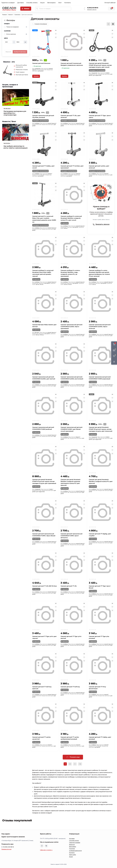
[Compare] (56, 37)
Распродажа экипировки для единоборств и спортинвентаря (15, 113)
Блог (60, 3)
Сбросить (8, 52)
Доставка (20, 3)
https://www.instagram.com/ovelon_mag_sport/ (42, 846)
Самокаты (17, 15)
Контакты (68, 3)
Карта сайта (72, 855)
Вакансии (72, 845)
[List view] (108, 24)
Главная (4, 15)
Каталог (11, 15)
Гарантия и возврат (8, 3)
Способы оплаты (32, 3)
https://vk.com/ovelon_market (46, 846)
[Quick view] (56, 30)
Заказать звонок (92, 10)
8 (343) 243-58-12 (93, 8)
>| (80, 764)
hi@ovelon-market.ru (46, 850)
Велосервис (52, 3)
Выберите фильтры (20, 52)
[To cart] (36, 76)
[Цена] (8, 42)
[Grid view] (113, 24)
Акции (42, 3)
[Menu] (26, 9)
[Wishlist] (56, 34)
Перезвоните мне (6, 849)
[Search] (37, 9)
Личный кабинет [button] (110, 3)
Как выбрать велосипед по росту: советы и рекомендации (16, 147)
